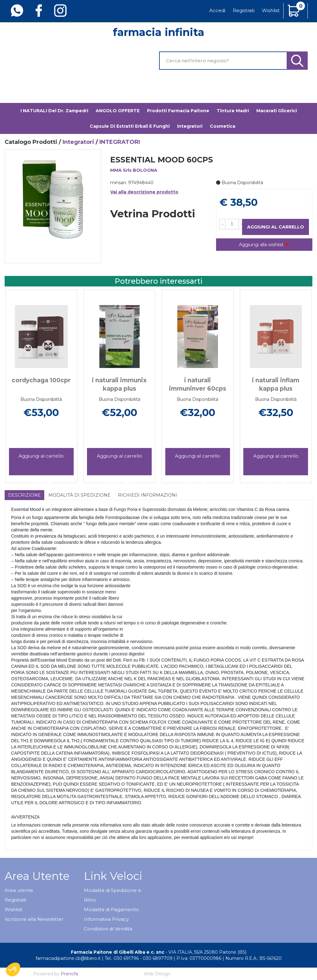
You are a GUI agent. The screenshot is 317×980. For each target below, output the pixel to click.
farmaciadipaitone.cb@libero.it (68, 958)
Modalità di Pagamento (111, 909)
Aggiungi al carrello (276, 227)
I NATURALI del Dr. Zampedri (54, 111)
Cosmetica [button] (223, 126)
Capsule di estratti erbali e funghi (130, 126)
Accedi (217, 10)
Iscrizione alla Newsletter (34, 919)
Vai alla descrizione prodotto (144, 192)
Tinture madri (233, 111)
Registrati (244, 10)
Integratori (78, 142)
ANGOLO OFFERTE (118, 111)
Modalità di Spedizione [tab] (79, 495)
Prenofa (69, 974)
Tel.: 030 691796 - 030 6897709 (139, 958)
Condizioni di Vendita (108, 929)
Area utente (19, 890)
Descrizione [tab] (24, 495)
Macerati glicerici (277, 111)
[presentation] (12, 377)
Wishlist (271, 10)
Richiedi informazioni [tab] (148, 495)
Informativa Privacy (106, 919)
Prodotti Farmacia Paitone (178, 111)
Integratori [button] (190, 126)
